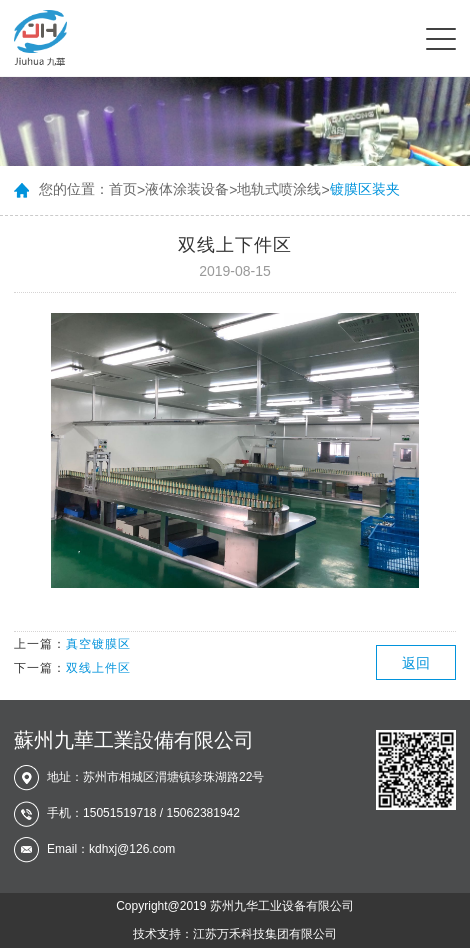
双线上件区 (98, 668)
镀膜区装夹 (365, 189)
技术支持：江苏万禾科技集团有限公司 (235, 934)
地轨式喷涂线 (279, 189)
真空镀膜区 (98, 644)
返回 (416, 663)
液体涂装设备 (187, 189)
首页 (123, 189)
